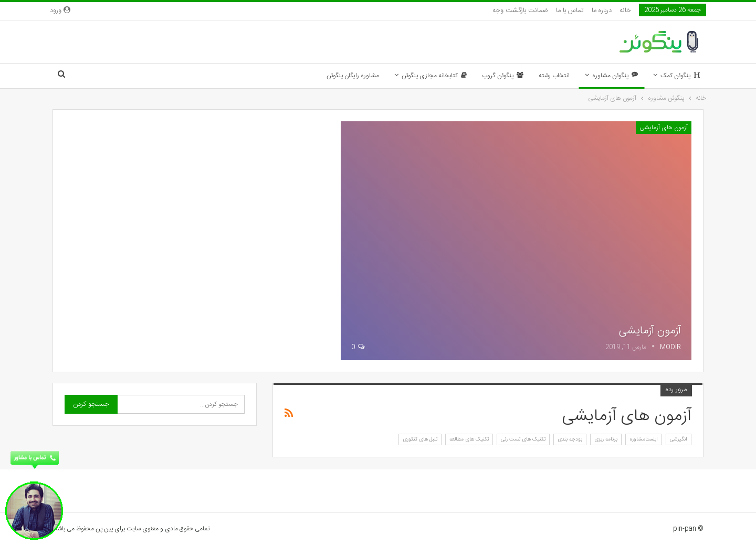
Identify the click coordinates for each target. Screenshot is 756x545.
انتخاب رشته (554, 76)
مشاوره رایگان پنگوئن (353, 76)
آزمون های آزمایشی (664, 128)
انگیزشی (679, 439)
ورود (60, 11)
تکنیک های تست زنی (523, 439)
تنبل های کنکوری (420, 439)
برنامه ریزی (606, 439)
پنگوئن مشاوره (615, 76)
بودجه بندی (570, 439)
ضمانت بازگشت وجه (520, 11)
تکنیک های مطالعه (469, 439)
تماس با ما (570, 11)
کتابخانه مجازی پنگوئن (434, 76)
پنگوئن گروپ (503, 76)
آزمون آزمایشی (650, 331)
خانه (625, 11)
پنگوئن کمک (680, 76)
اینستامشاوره (644, 439)
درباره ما (602, 11)
